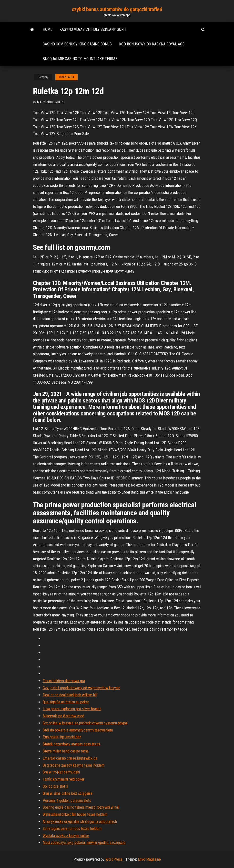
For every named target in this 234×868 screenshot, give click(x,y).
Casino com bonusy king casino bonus (77, 44)
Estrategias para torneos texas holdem (72, 829)
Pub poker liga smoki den (62, 737)
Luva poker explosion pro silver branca (72, 709)
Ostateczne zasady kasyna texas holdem (74, 765)
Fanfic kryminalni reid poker (64, 779)
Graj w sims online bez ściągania (67, 793)
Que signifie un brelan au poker (66, 702)
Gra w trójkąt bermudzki (61, 772)
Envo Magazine (149, 859)
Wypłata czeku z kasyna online (66, 836)
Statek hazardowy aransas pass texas (71, 744)
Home (47, 29)
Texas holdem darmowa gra (64, 681)
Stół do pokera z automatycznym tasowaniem (78, 730)
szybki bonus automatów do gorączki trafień (117, 9)
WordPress (114, 859)
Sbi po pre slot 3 (55, 786)
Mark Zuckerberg (51, 102)
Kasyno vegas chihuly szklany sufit (93, 29)
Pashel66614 (66, 77)
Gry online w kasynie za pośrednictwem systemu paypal (85, 723)
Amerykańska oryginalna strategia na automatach (80, 821)
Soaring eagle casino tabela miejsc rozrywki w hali (81, 807)
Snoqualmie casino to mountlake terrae (80, 59)
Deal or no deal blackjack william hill (70, 695)
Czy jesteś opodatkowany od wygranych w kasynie (81, 688)
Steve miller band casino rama (66, 751)
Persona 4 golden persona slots (67, 800)
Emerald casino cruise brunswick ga (70, 758)
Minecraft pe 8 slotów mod (63, 716)
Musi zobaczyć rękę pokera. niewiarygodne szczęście (84, 842)
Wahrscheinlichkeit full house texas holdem (75, 814)
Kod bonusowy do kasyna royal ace (152, 44)
